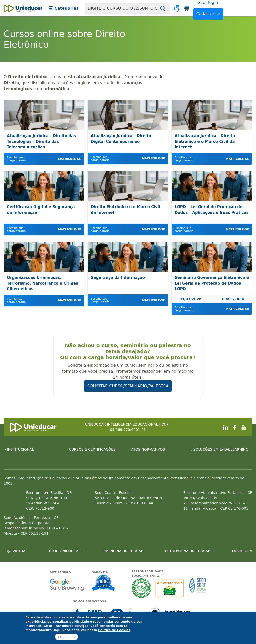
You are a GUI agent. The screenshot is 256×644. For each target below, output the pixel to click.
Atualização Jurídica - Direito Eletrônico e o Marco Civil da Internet (205, 141)
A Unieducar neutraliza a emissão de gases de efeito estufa (142, 588)
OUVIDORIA (242, 551)
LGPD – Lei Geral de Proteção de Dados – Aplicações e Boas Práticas (212, 210)
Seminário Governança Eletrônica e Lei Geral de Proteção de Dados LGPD (212, 283)
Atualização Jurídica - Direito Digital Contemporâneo (121, 139)
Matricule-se (70, 159)
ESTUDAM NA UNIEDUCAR (188, 551)
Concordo (67, 637)
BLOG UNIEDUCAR (65, 551)
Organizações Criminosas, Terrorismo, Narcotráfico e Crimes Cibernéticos (43, 283)
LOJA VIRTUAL (16, 551)
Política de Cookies (114, 630)
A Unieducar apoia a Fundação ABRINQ (170, 588)
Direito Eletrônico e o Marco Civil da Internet (125, 210)
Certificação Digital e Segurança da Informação (41, 210)
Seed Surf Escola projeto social (198, 588)
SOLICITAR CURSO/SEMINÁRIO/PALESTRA (128, 386)
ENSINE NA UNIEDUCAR (123, 551)
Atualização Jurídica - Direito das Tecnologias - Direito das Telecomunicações (41, 141)
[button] (64, 8)
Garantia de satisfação (104, 584)
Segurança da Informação (118, 278)
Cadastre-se (208, 14)
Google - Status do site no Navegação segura (67, 585)
